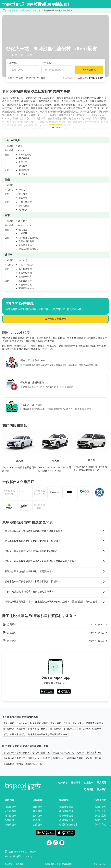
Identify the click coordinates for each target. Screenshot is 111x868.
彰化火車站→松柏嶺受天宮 (63, 729)
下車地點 (46, 63)
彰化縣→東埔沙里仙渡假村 (16, 752)
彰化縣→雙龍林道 (41, 752)
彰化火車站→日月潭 (60, 723)
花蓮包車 (38, 811)
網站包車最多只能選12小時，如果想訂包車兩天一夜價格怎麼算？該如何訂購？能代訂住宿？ (55, 602)
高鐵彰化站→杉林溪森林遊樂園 (68, 758)
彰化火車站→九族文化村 (15, 723)
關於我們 (102, 789)
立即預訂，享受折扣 (55, 319)
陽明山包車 (10, 816)
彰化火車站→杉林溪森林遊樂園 (88, 723)
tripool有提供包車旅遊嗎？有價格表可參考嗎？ (55, 592)
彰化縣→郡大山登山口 (14, 758)
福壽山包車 (10, 824)
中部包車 (25, 10)
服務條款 (19, 864)
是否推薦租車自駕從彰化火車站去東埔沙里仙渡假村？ (55, 541)
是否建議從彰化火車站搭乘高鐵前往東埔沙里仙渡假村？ (55, 531)
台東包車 (38, 820)
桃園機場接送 (66, 807)
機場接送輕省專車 (69, 824)
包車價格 (63, 782)
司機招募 (89, 789)
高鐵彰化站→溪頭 (35, 764)
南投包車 (37, 10)
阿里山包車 (10, 807)
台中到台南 (100, 824)
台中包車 (38, 816)
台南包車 (38, 824)
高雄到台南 (100, 807)
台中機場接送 (66, 816)
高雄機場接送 (66, 820)
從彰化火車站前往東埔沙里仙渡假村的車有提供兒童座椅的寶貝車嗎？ (55, 561)
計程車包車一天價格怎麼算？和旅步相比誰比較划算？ (55, 582)
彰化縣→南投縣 (93, 758)
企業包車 (89, 782)
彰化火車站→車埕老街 (14, 734)
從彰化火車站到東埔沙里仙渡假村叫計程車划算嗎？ (55, 551)
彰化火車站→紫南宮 (38, 729)
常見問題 (102, 782)
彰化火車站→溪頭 (39, 723)
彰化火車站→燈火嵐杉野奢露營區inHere (48, 734)
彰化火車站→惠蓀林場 (14, 729)
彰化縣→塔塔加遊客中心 (89, 752)
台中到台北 (100, 811)
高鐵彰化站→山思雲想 (39, 758)
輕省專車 (76, 782)
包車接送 (13, 10)
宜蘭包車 (38, 807)
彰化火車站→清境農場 (90, 729)
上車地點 (13, 63)
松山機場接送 (66, 811)
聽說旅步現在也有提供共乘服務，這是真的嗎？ (55, 571)
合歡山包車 (10, 820)
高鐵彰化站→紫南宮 (13, 764)
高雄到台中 (100, 820)
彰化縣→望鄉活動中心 (63, 752)
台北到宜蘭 (100, 816)
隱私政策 (8, 864)
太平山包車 (10, 811)
